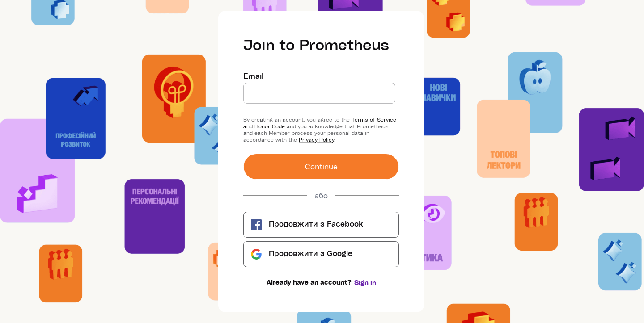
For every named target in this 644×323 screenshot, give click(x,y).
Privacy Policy (316, 140)
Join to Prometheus (316, 44)
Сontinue (321, 166)
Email (253, 76)
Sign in (365, 283)
